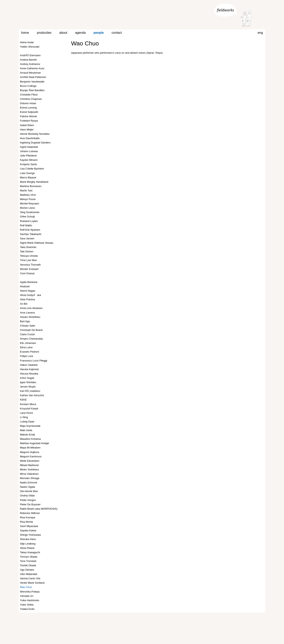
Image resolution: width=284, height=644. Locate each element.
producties (44, 33)
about (63, 33)
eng (260, 33)
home (25, 33)
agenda (80, 33)
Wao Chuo (85, 43)
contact (117, 33)
